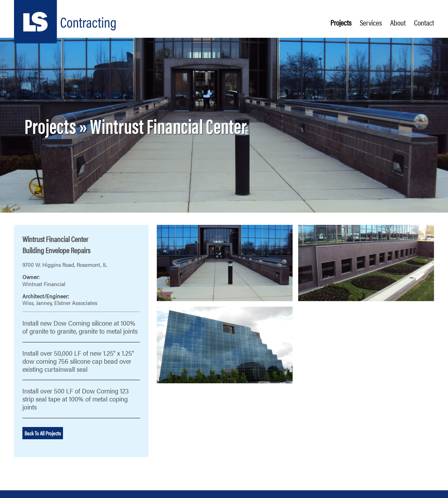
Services (371, 22)
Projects (341, 22)
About (398, 22)
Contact (424, 22)
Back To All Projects (43, 433)
